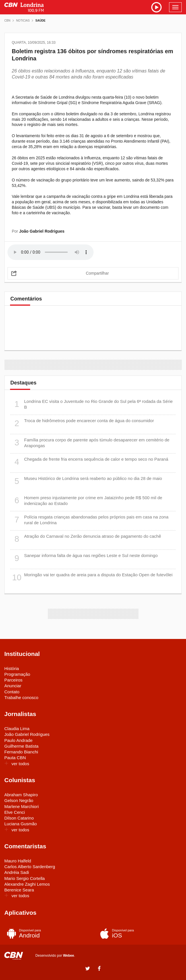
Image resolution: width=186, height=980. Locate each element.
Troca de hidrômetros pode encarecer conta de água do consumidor (82, 423)
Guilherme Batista (21, 746)
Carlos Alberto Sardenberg (30, 867)
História (12, 668)
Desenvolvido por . (55, 955)
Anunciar (13, 686)
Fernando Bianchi (21, 752)
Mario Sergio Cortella (25, 878)
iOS (138, 933)
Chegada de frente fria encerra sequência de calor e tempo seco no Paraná (89, 462)
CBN (7, 21)
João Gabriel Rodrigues (27, 734)
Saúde (40, 21)
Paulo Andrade (18, 740)
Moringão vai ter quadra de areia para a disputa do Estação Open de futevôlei (91, 578)
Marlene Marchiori (22, 806)
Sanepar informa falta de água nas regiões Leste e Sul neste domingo (84, 558)
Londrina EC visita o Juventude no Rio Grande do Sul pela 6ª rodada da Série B (92, 404)
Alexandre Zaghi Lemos (27, 884)
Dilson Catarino (19, 818)
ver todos (17, 764)
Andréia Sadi (17, 872)
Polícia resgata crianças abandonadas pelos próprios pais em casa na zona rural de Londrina (89, 520)
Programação (17, 674)
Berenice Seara (19, 890)
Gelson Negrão (19, 800)
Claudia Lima (17, 729)
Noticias (23, 21)
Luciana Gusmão (21, 824)
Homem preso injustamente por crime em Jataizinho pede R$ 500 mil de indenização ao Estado (86, 500)
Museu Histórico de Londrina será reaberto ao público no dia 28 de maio (86, 481)
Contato (12, 692)
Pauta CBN (15, 758)
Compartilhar (97, 273)
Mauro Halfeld (18, 861)
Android (45, 933)
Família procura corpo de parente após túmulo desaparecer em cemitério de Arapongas (90, 443)
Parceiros (13, 680)
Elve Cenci (15, 812)
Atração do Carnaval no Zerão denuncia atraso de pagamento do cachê (86, 539)
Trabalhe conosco (21, 697)
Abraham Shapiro (21, 795)
